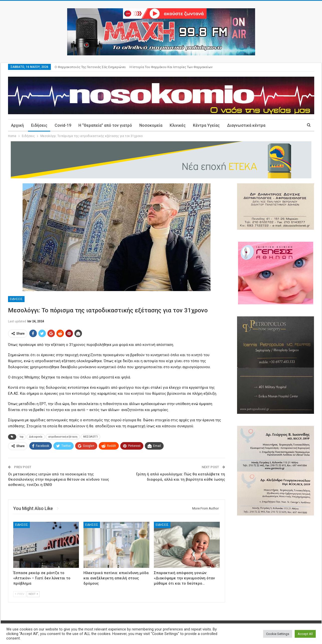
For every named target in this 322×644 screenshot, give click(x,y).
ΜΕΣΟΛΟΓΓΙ (90, 437)
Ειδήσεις (39, 125)
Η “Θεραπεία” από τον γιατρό (105, 125)
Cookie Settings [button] (278, 634)
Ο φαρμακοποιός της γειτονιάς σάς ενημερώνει (90, 67)
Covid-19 (63, 125)
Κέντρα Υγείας (206, 125)
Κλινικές (178, 125)
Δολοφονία (36, 437)
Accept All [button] (305, 634)
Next (33, 594)
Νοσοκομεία (151, 125)
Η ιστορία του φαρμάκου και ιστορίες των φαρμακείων (171, 67)
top (22, 437)
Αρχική (17, 125)
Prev (20, 594)
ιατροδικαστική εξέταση (63, 437)
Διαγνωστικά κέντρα (246, 125)
